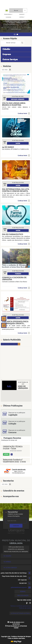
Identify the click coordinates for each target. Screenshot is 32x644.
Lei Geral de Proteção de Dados (20, 613)
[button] (15, 34)
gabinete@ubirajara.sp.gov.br (19, 587)
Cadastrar (16, 526)
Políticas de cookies (25, 608)
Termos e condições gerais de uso (21, 606)
